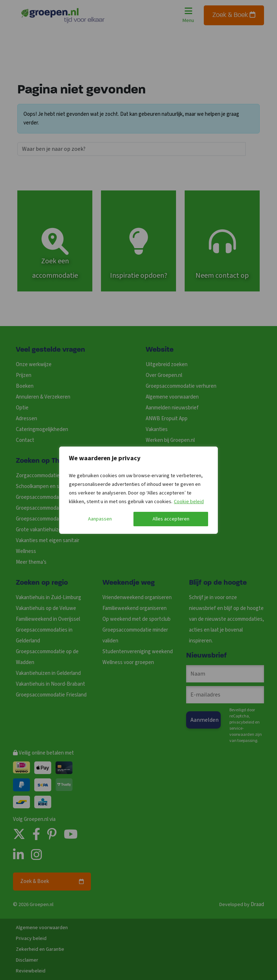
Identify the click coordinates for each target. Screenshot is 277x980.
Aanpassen (100, 519)
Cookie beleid (189, 502)
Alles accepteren (171, 519)
